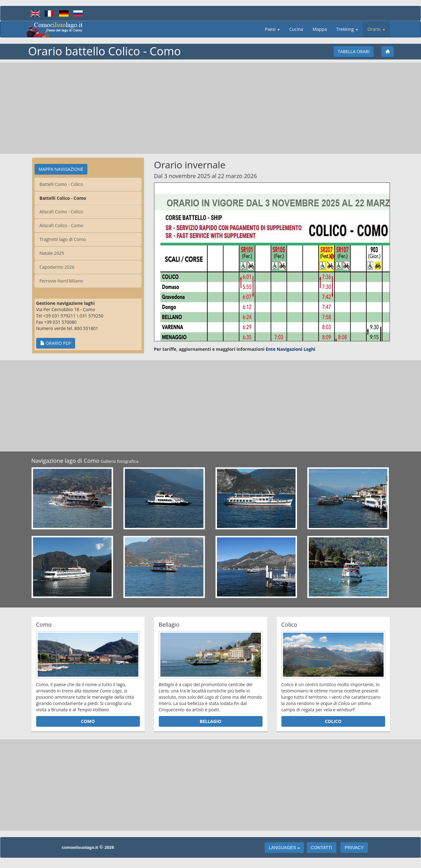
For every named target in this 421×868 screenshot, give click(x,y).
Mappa (322, 29)
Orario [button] (376, 29)
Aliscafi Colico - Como (61, 225)
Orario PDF (56, 343)
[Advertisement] (211, 108)
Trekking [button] (347, 29)
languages (284, 848)
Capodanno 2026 (57, 267)
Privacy (354, 848)
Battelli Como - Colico (61, 184)
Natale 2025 (52, 253)
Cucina (299, 29)
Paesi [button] (272, 29)
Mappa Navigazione (61, 169)
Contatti (322, 848)
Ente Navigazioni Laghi (291, 349)
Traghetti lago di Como (63, 239)
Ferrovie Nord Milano (61, 281)
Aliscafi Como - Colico (61, 212)
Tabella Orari (354, 51)
